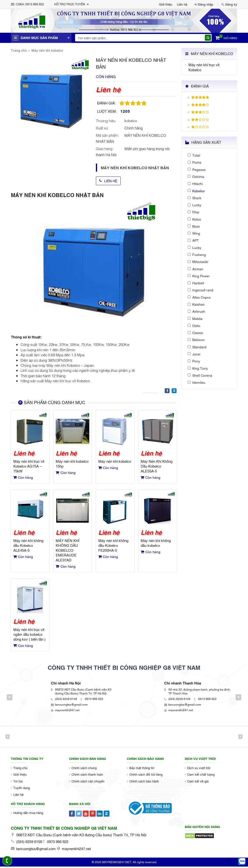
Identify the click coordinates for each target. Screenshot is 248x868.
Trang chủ (19, 50)
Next (244, 699)
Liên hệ (182, 4)
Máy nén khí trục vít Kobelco (204, 67)
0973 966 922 (35, 4)
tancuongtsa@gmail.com (71, 706)
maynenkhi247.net (67, 711)
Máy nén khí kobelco (47, 50)
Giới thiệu (166, 4)
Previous (4, 699)
